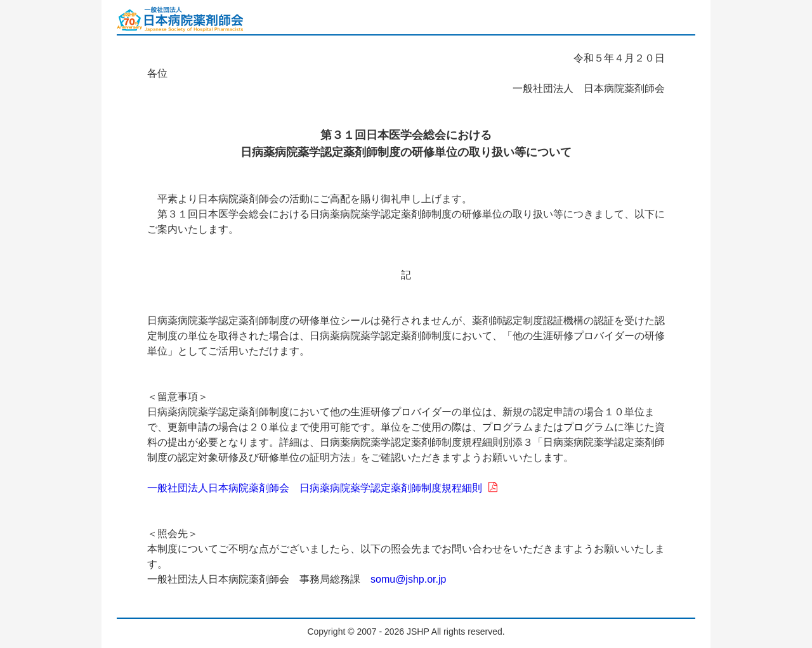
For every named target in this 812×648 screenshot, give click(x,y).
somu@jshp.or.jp (408, 579)
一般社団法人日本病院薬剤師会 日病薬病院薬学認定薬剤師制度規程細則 (322, 488)
